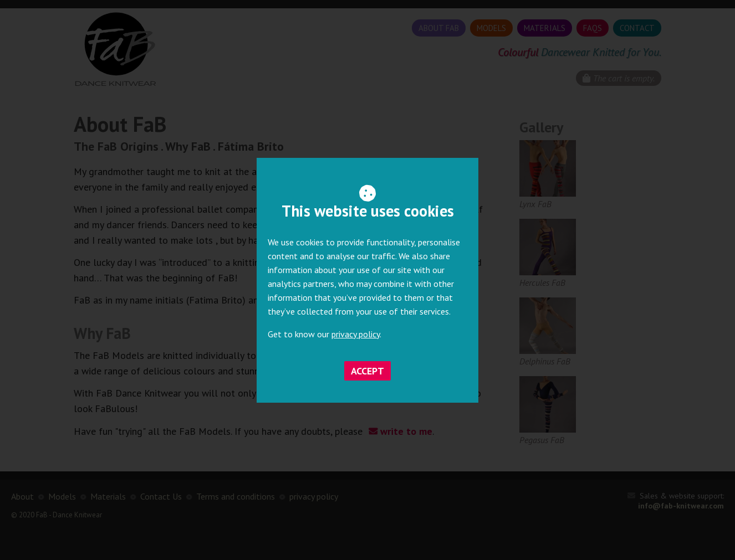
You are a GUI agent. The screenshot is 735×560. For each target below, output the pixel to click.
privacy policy (356, 334)
